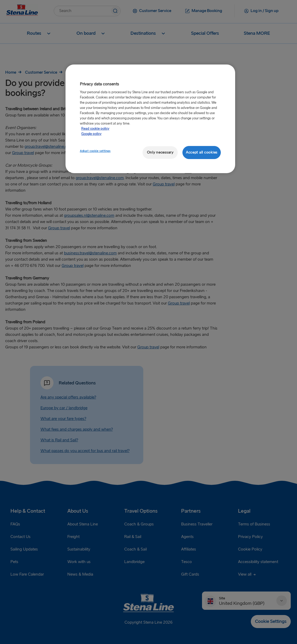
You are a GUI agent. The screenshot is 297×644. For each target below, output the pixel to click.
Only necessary (160, 152)
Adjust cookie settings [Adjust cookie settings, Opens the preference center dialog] (95, 151)
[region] (150, 119)
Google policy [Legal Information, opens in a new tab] (91, 134)
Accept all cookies (202, 152)
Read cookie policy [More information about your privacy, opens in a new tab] (95, 129)
